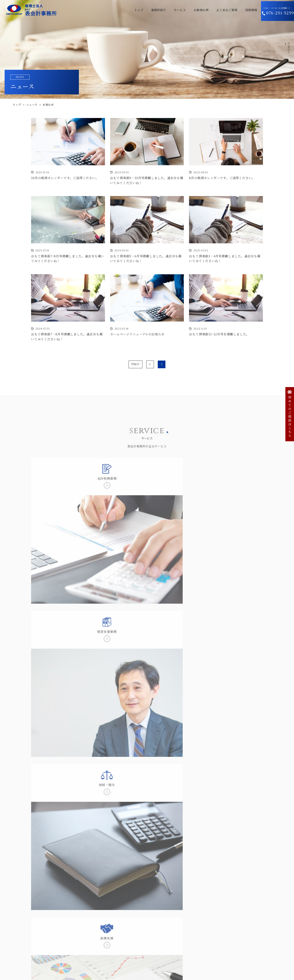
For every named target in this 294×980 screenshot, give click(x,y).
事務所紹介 (148, 10)
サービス (169, 10)
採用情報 (241, 10)
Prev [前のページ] (135, 364)
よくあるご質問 (216, 10)
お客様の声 (191, 10)
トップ (128, 10)
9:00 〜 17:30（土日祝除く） (275, 10)
